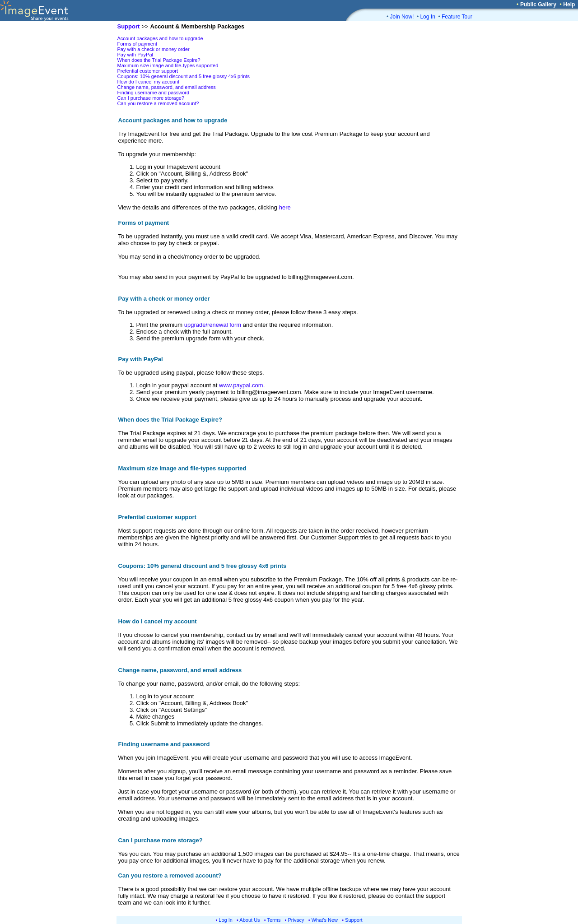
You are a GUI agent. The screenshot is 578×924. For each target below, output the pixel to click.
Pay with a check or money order (154, 49)
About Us (249, 920)
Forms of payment (138, 44)
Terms (274, 920)
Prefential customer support (148, 71)
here (285, 207)
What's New (325, 920)
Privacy (296, 920)
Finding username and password (154, 93)
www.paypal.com (241, 385)
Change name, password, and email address (167, 87)
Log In (427, 17)
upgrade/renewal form (213, 325)
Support (354, 920)
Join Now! (402, 17)
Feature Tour (457, 17)
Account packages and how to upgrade (160, 38)
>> (145, 26)
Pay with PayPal (135, 55)
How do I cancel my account (149, 82)
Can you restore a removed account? (158, 103)
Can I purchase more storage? (151, 98)
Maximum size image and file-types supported (168, 65)
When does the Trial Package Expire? (159, 60)
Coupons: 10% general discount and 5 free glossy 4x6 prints (184, 76)
